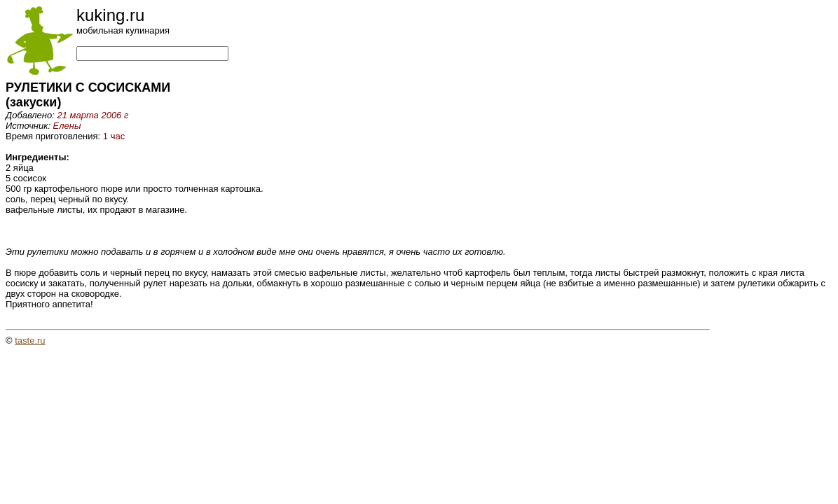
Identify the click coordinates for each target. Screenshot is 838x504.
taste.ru (30, 341)
